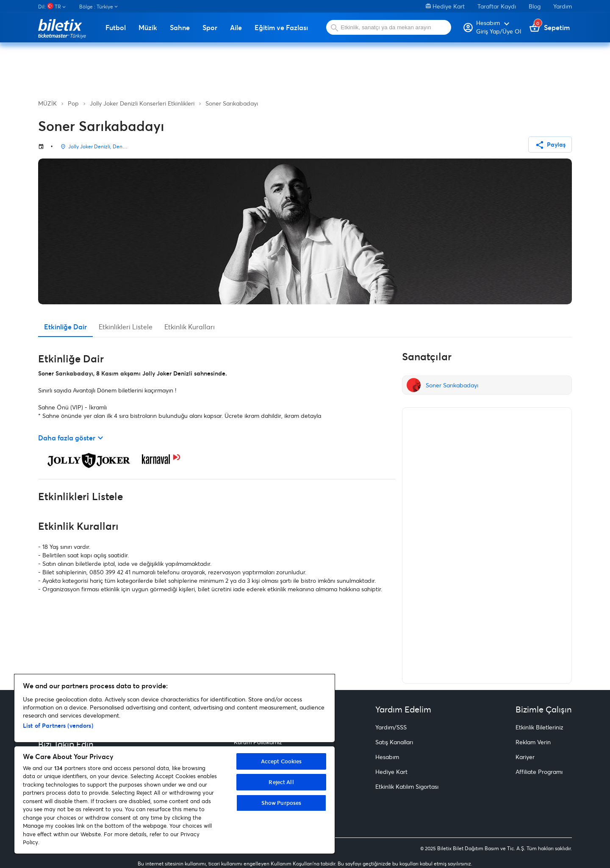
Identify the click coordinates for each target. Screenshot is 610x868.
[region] (175, 764)
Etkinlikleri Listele (126, 327)
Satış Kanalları (394, 742)
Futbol (116, 28)
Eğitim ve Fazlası (281, 28)
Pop (73, 103)
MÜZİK (47, 103)
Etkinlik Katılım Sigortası (407, 786)
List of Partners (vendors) (58, 725)
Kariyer (525, 757)
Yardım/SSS (391, 727)
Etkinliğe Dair (65, 327)
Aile (236, 28)
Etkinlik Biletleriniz (539, 727)
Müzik (148, 28)
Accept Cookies (281, 761)
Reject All (281, 782)
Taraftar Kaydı (497, 6)
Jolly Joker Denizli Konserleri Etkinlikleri (142, 103)
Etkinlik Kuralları (190, 327)
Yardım (563, 6)
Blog (535, 6)
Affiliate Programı (539, 772)
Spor (210, 28)
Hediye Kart (445, 6)
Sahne (180, 28)
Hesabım (387, 757)
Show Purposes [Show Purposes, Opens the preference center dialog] (281, 803)
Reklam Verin (533, 742)
